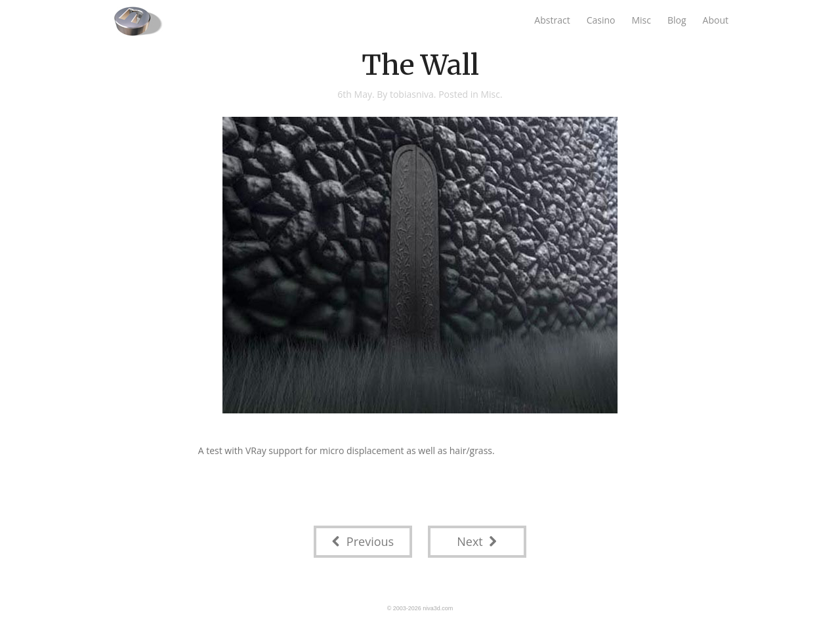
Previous (363, 541)
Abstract (552, 20)
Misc (641, 20)
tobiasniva (412, 94)
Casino (601, 20)
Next (477, 541)
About (716, 20)
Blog (677, 20)
